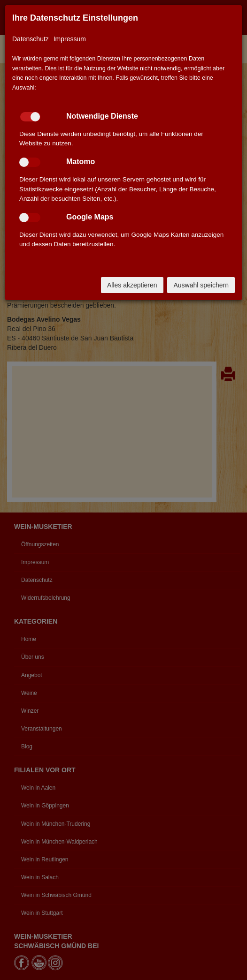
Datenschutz (31, 39)
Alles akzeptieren (132, 285)
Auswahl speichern (201, 285)
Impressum (70, 39)
